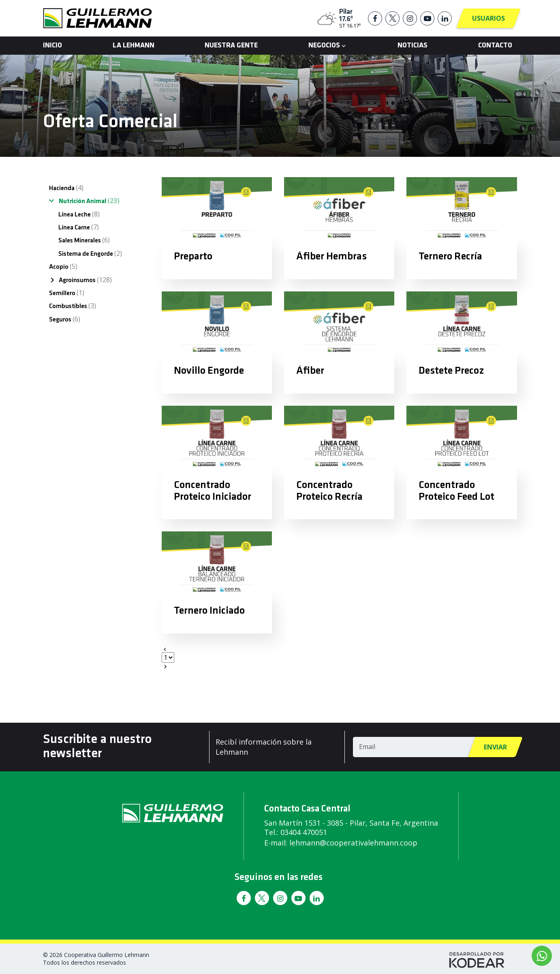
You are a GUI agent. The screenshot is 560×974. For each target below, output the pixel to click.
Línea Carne (79, 227)
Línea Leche (79, 214)
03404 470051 (304, 832)
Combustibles (73, 306)
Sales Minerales (84, 240)
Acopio (63, 266)
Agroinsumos (85, 280)
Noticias (413, 46)
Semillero (67, 293)
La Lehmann (134, 46)
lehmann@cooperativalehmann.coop (353, 843)
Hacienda (66, 188)
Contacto (495, 46)
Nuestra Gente (231, 46)
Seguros (65, 319)
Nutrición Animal (89, 201)
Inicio (52, 46)
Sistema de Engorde (90, 253)
